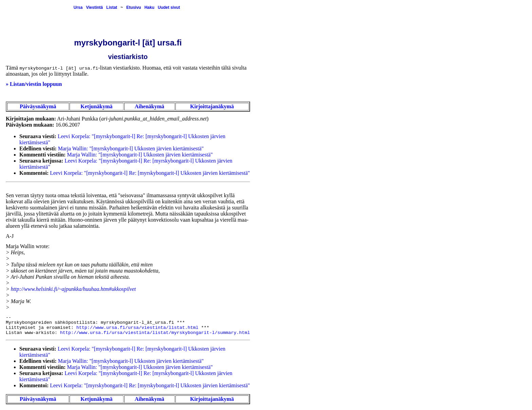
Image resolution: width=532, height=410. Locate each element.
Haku (149, 7)
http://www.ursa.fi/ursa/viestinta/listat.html (137, 328)
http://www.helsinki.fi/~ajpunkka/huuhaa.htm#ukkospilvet (73, 289)
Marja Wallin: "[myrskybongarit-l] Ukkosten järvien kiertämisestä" (131, 148)
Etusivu (134, 7)
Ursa (78, 7)
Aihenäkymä (149, 106)
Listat (112, 7)
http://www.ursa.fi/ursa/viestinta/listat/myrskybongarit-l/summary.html (155, 333)
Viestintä (94, 7)
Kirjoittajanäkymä (212, 106)
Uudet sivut (169, 7)
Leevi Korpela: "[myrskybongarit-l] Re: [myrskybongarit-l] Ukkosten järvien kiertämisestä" (150, 173)
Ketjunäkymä (96, 106)
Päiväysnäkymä (38, 106)
